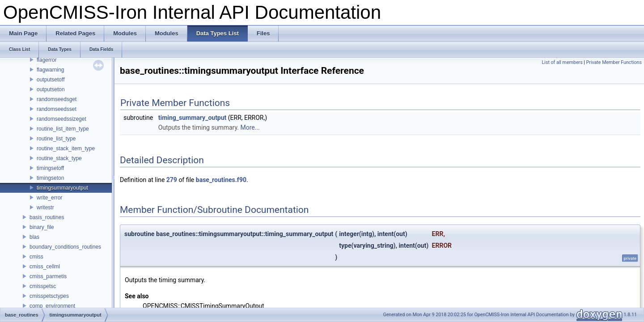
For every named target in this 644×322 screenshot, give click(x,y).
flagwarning (50, 70)
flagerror (47, 60)
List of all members (562, 62)
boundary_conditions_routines (65, 247)
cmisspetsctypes (49, 296)
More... (250, 127)
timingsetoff (50, 168)
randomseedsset (57, 109)
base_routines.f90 (221, 180)
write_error (49, 198)
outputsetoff (51, 80)
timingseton (50, 178)
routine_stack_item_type (66, 148)
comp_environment (52, 306)
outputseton (51, 89)
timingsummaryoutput (62, 188)
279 (172, 180)
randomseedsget (57, 99)
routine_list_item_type (63, 129)
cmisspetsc (43, 286)
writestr (45, 208)
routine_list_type (56, 139)
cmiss (36, 257)
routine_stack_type (59, 158)
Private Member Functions (614, 62)
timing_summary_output (193, 118)
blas (34, 237)
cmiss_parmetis (48, 276)
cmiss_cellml (45, 267)
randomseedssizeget (61, 119)
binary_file (42, 227)
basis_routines (47, 217)
